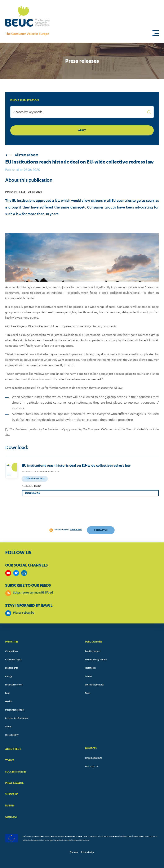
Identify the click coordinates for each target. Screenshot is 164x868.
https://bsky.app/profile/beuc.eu (16, 573)
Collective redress (35, 479)
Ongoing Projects (94, 758)
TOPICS (10, 760)
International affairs (15, 710)
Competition (12, 652)
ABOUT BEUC (13, 749)
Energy (9, 677)
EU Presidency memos (96, 660)
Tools (88, 693)
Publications (76, 530)
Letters (89, 677)
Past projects (91, 767)
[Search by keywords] (82, 112)
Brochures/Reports (94, 685)
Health (9, 702)
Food (8, 693)
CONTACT (11, 817)
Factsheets (90, 668)
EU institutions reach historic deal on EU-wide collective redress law (76, 465)
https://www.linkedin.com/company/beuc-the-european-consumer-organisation (24, 573)
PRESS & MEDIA (14, 783)
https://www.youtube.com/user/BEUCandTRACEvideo (8, 573)
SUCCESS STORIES (16, 772)
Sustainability (12, 735)
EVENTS (10, 806)
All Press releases (22, 155)
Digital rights (12, 668)
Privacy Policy (87, 853)
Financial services (14, 685)
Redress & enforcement (17, 719)
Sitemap (74, 853)
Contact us (101, 530)
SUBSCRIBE (12, 794)
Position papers (93, 652)
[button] (156, 33)
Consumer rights (14, 660)
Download (33, 493)
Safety (8, 727)
